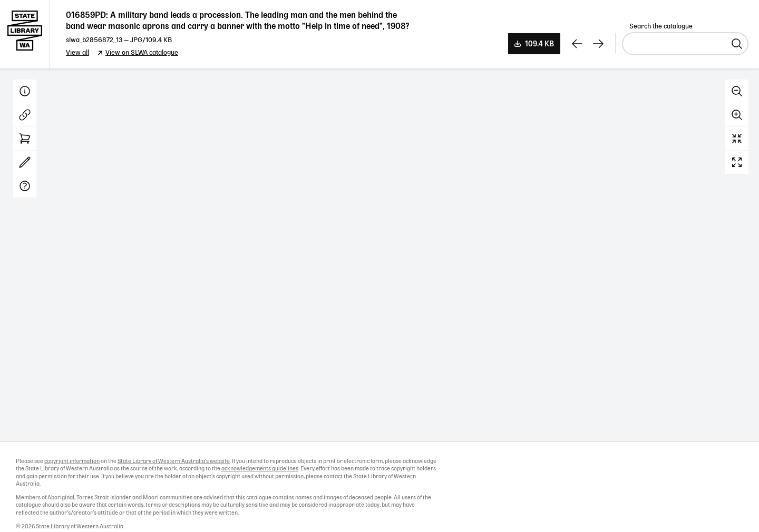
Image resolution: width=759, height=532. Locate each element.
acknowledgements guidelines (260, 469)
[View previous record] (577, 44)
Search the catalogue (661, 27)
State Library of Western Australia (25, 34)
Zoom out (737, 91)
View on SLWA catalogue (142, 53)
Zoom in (737, 115)
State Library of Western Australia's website (174, 461)
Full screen (737, 162)
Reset (737, 139)
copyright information (72, 461)
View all (77, 53)
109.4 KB (539, 44)
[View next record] (598, 44)
